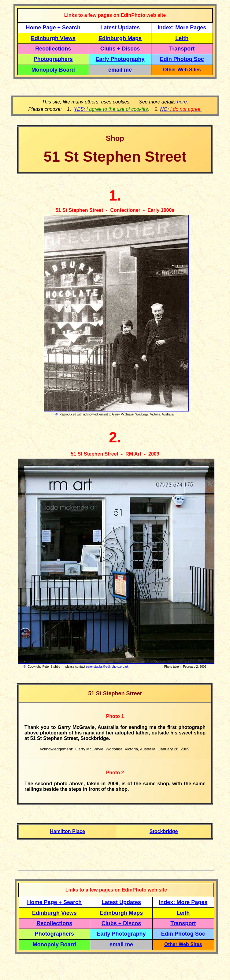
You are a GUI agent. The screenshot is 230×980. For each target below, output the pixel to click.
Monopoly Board (53, 70)
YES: (111, 109)
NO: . (181, 109)
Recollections (53, 49)
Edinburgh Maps (120, 38)
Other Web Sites (182, 70)
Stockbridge (164, 831)
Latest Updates (120, 28)
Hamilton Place (67, 831)
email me (120, 70)
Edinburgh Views (53, 38)
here (182, 102)
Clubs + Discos (120, 49)
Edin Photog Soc (182, 59)
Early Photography (120, 59)
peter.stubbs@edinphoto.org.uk (107, 667)
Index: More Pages (182, 28)
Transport (182, 49)
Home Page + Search (53, 28)
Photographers (53, 59)
